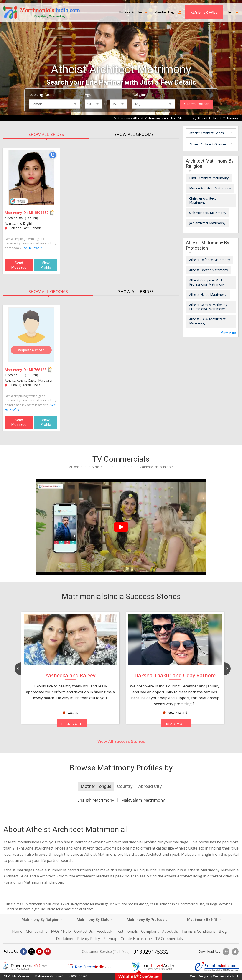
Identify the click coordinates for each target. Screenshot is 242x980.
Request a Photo (31, 350)
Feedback (104, 931)
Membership (37, 931)
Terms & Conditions (198, 931)
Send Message (19, 265)
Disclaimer (65, 939)
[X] (32, 952)
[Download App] (226, 952)
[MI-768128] (31, 335)
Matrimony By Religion (42, 920)
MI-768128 (38, 370)
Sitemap (110, 939)
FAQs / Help (61, 931)
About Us (170, 931)
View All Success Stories (121, 741)
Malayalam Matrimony (143, 800)
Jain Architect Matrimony (207, 223)
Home (17, 931)
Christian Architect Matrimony (203, 200)
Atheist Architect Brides (207, 133)
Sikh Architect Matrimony (208, 213)
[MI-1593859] (31, 178)
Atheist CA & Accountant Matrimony (207, 321)
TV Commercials (169, 939)
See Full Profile (32, 248)
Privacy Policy (89, 939)
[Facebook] (24, 952)
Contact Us (84, 931)
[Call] (53, 155)
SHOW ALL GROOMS (134, 134)
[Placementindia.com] (25, 966)
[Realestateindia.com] (89, 966)
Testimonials (127, 931)
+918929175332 (150, 952)
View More (228, 333)
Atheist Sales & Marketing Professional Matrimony (208, 307)
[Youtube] (40, 952)
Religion (139, 95)
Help (233, 12)
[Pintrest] (48, 952)
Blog (223, 931)
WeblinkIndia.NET (226, 976)
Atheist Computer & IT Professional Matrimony (207, 282)
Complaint (150, 931)
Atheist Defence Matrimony (210, 260)
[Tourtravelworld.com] (153, 966)
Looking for (39, 95)
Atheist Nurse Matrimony (208, 295)
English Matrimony (96, 800)
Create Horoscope (136, 939)
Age (88, 95)
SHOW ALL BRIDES (46, 134)
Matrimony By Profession (150, 920)
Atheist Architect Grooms (208, 144)
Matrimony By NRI (204, 920)
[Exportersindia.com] (217, 966)
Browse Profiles (133, 12)
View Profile (46, 265)
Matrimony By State (95, 920)
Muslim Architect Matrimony (210, 188)
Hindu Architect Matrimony (209, 178)
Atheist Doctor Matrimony (209, 270)
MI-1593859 (39, 213)
